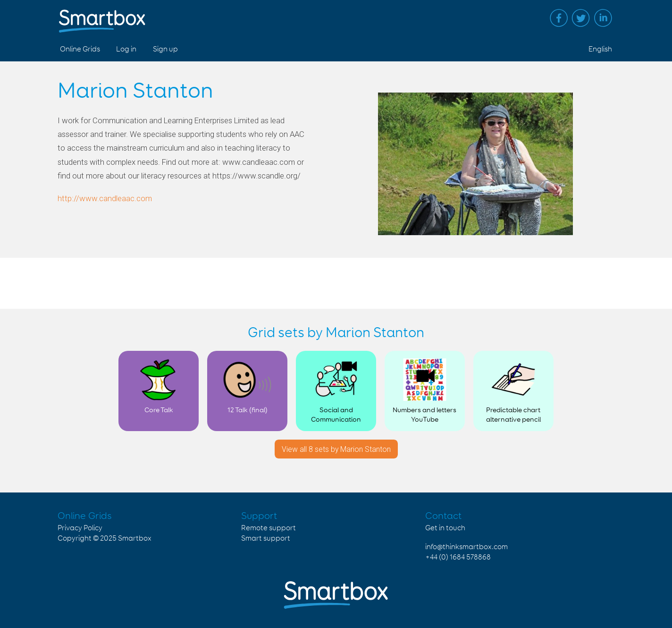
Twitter (581, 18)
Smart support (266, 539)
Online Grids (80, 49)
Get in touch (445, 528)
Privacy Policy (80, 528)
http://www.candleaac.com (105, 198)
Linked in (603, 18)
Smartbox (135, 539)
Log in (126, 49)
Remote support (269, 528)
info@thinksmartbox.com (466, 547)
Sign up (165, 49)
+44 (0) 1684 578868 (458, 557)
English (600, 49)
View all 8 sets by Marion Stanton (336, 449)
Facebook (559, 18)
